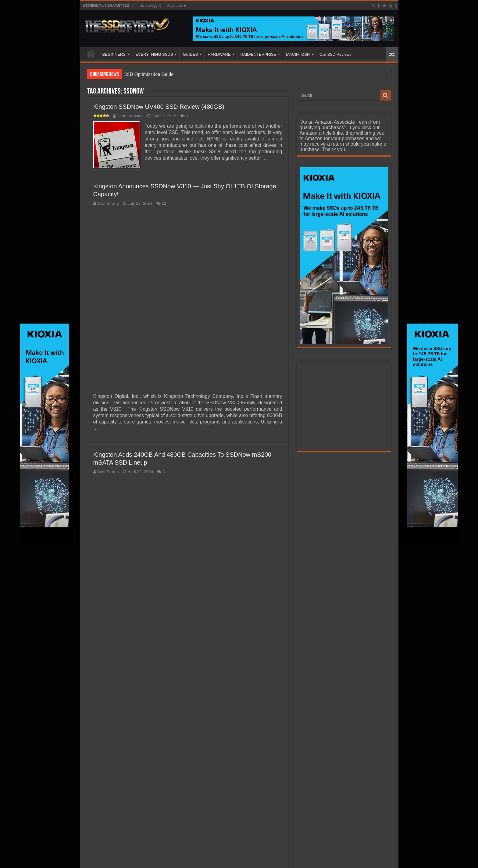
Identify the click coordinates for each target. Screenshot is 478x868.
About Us (175, 5)
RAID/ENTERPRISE (259, 54)
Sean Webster (130, 116)
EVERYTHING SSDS (154, 54)
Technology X (150, 5)
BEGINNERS (114, 54)
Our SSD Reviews (335, 54)
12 (164, 203)
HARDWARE (219, 54)
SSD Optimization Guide (149, 74)
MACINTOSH (298, 54)
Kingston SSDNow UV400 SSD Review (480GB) (159, 107)
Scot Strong (108, 203)
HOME (91, 54)
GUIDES (190, 54)
